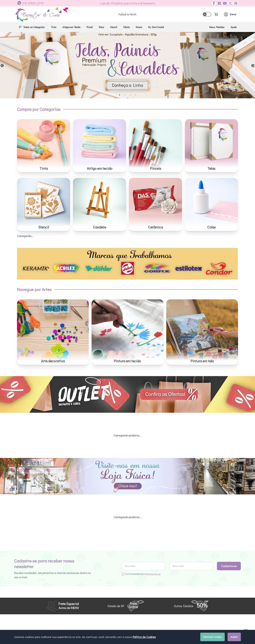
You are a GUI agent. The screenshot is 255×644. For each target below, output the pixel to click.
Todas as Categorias (32, 27)
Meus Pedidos (217, 27)
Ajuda (234, 27)
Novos (139, 27)
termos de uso (154, 500)
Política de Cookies (144, 637)
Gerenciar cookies (212, 637)
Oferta (126, 27)
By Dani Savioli (156, 27)
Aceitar (234, 637)
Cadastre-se (229, 492)
